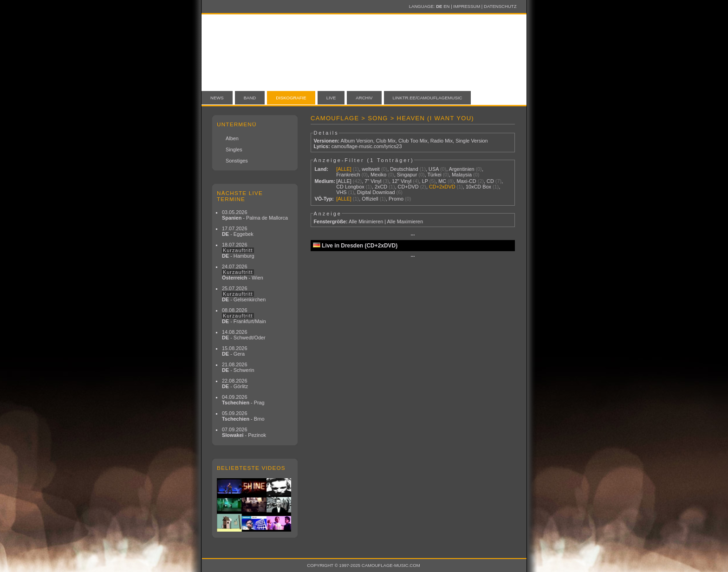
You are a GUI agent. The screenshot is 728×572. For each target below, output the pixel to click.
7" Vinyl (373, 181)
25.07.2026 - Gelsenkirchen (244, 294)
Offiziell (370, 199)
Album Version (357, 141)
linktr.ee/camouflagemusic (428, 98)
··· (413, 235)
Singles (234, 149)
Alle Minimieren (366, 221)
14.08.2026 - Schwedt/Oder (244, 335)
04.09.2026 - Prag (243, 400)
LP (425, 181)
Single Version (472, 141)
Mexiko (378, 175)
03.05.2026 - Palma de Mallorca (255, 215)
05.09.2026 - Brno (243, 416)
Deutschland (404, 169)
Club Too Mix (413, 141)
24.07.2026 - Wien (243, 272)
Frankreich (348, 175)
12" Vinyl (402, 181)
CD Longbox (350, 187)
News (217, 98)
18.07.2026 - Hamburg (238, 250)
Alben (232, 138)
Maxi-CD (466, 181)
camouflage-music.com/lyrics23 (367, 146)
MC (442, 181)
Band (250, 98)
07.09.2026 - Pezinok (244, 432)
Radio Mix (442, 141)
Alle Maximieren (405, 221)
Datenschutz (500, 6)
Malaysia (462, 175)
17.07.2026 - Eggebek (238, 231)
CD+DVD (408, 187)
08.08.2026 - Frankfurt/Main (244, 316)
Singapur (407, 175)
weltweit (371, 169)
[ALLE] (344, 169)
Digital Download (376, 192)
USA (434, 169)
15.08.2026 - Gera (234, 351)
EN (446, 6)
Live (331, 98)
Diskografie (291, 98)
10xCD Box (478, 187)
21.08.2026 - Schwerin (238, 367)
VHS (341, 192)
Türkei (434, 175)
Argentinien (462, 169)
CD (490, 181)
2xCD (381, 187)
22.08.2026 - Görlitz (235, 383)
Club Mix (386, 141)
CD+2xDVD (442, 187)
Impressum (467, 6)
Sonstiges (237, 161)
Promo (396, 199)
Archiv (364, 98)
